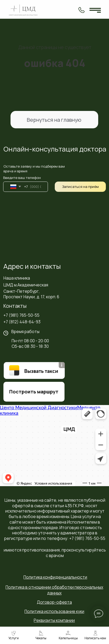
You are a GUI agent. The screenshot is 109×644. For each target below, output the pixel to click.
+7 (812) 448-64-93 (22, 322)
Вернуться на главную (54, 120)
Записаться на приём (80, 187)
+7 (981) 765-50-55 (21, 315)
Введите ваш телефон (22, 178)
